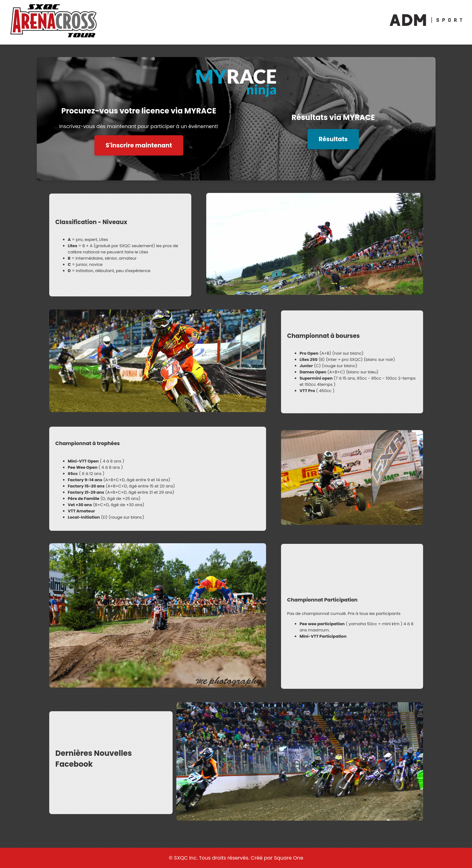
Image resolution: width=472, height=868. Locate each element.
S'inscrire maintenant (139, 145)
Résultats (333, 139)
